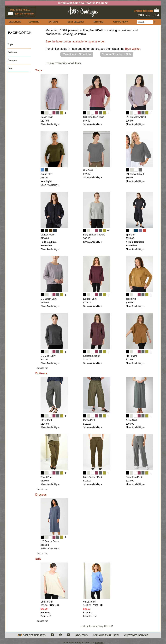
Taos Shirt (131, 299)
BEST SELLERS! (76, 22)
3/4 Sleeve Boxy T (135, 174)
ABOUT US (81, 635)
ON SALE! (98, 22)
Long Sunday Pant (92, 477)
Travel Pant (46, 477)
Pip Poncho (132, 356)
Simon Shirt (46, 174)
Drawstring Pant (134, 477)
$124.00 (130, 238)
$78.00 (44, 178)
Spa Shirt (130, 235)
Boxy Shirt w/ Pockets (94, 235)
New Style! (46, 181)
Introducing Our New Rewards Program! (83, 3)
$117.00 (45, 121)
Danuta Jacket (48, 235)
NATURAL (53, 22)
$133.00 (130, 359)
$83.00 (44, 359)
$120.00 (87, 424)
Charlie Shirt (47, 602)
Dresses (12, 60)
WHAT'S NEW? (120, 22)
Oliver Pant (46, 420)
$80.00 (129, 178)
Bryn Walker (133, 49)
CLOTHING (34, 22)
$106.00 (45, 303)
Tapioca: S (46, 616)
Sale (10, 68)
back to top (43, 368)
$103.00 (87, 303)
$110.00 (45, 481)
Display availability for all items (63, 63)
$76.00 (129, 121)
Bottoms (12, 52)
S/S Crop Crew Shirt (93, 117)
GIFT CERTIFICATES (32, 635)
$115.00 (45, 424)
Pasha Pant (89, 420)
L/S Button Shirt (48, 299)
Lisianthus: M (90, 616)
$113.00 (130, 481)
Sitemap (100, 643)
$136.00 (45, 545)
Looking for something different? (97, 626)
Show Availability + (50, 124)
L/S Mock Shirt (48, 356)
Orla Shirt (88, 170)
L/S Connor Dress (50, 541)
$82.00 (87, 238)
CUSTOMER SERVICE (136, 635)
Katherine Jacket (92, 356)
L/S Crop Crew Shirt (136, 117)
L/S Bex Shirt (90, 299)
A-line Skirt (131, 420)
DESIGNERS (15, 22)
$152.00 (87, 359)
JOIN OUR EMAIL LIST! (106, 635)
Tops (10, 44)
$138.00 (45, 238)
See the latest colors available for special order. (76, 41)
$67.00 (87, 121)
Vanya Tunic (89, 602)
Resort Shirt (47, 117)
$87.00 (87, 174)
